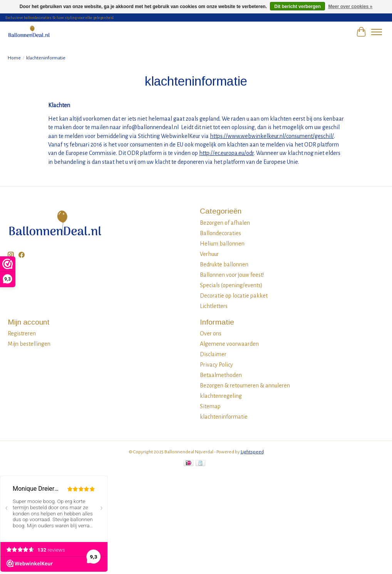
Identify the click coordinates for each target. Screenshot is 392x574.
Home (14, 58)
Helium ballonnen (222, 244)
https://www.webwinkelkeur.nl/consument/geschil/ (272, 136)
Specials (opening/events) (231, 285)
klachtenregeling (221, 396)
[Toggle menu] (377, 32)
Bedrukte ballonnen (224, 264)
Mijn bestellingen (29, 344)
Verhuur (209, 254)
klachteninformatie (224, 417)
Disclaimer (213, 354)
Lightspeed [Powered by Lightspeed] (252, 452)
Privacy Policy (216, 365)
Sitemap (210, 406)
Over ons (211, 333)
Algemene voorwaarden (229, 344)
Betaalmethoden (221, 375)
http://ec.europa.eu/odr (226, 153)
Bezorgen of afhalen (225, 223)
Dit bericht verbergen (297, 7)
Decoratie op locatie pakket (234, 296)
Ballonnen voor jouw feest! (232, 275)
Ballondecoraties (220, 233)
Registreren (22, 333)
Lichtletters (214, 306)
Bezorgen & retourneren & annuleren (245, 385)
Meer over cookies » (350, 7)
